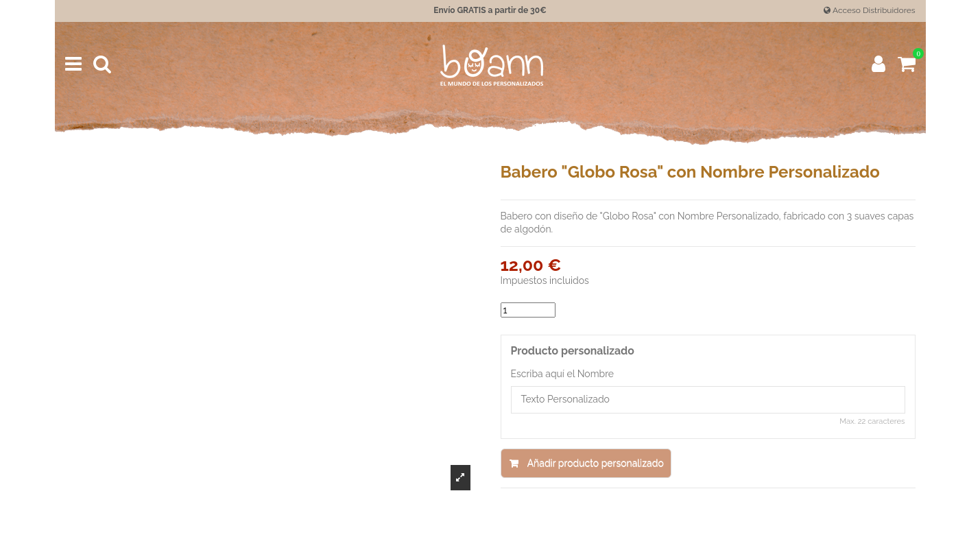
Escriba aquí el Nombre (563, 374)
